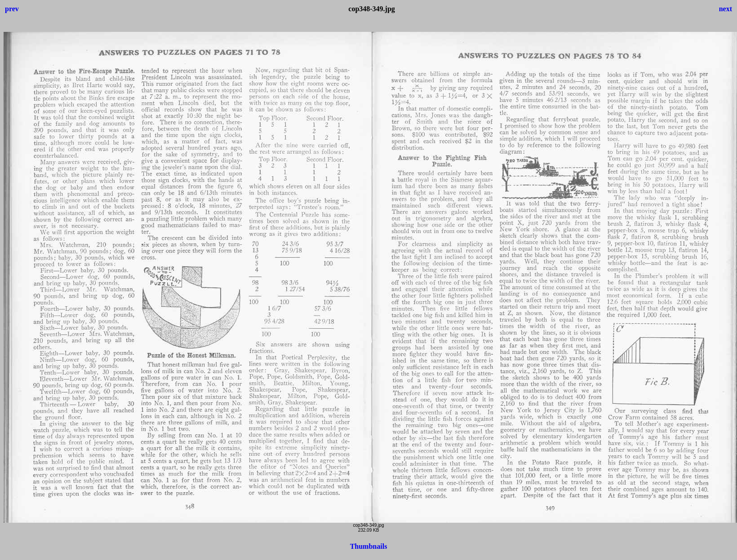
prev (12, 9)
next (726, 9)
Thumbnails (369, 546)
